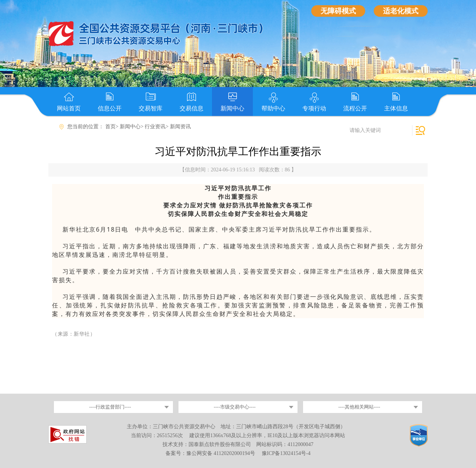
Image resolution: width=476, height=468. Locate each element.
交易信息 (192, 108)
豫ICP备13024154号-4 (286, 453)
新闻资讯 (180, 127)
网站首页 (69, 108)
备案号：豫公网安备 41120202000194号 (211, 453)
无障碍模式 (338, 11)
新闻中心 (232, 108)
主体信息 (396, 108)
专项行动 (314, 108)
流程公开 (355, 108)
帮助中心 (273, 108)
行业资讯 (155, 127)
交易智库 (151, 108)
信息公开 (110, 108)
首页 (110, 127)
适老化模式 (401, 11)
